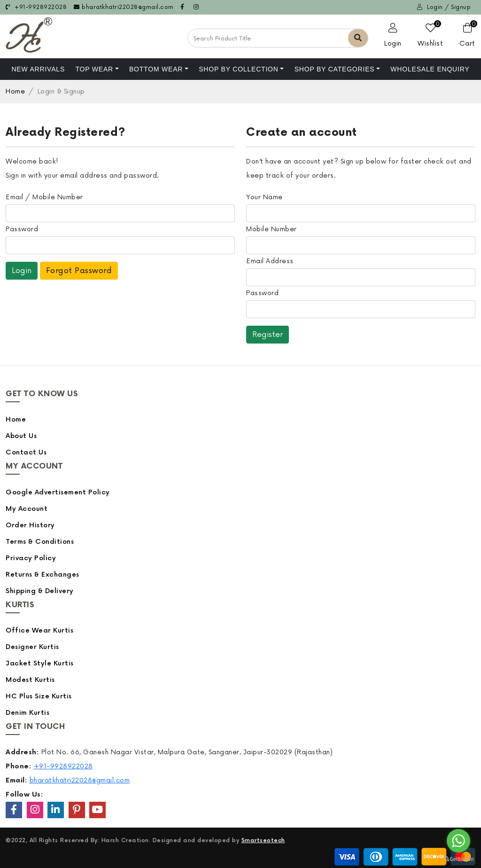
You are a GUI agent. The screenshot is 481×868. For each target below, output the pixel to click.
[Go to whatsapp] (458, 841)
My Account (27, 509)
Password (22, 229)
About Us (21, 436)
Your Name (264, 197)
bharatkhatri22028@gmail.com (124, 7)
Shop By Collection (239, 69)
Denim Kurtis (27, 713)
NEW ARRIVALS (38, 69)
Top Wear (94, 69)
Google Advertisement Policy (58, 492)
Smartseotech (263, 841)
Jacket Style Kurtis (40, 663)
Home (15, 91)
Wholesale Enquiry (430, 69)
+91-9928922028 (36, 7)
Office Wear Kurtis (39, 630)
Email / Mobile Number (44, 197)
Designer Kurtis (32, 647)
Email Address (270, 261)
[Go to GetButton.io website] (458, 859)
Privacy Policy (31, 558)
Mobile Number (272, 229)
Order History (30, 525)
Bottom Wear (156, 69)
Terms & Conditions (40, 542)
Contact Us (26, 452)
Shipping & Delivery (40, 591)
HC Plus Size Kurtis (39, 696)
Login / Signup (444, 7)
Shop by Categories (335, 69)
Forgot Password (79, 271)
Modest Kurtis (30, 680)
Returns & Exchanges (43, 575)
